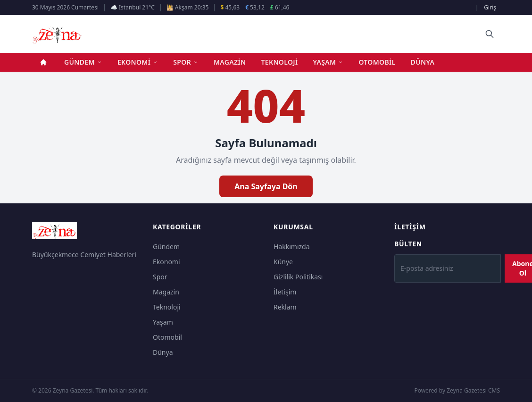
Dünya (423, 62)
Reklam (285, 307)
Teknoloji (280, 62)
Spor (186, 62)
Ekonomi (138, 62)
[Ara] (490, 34)
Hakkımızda (292, 247)
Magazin (230, 62)
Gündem (83, 62)
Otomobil (377, 62)
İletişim (285, 292)
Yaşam (328, 62)
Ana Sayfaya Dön (266, 186)
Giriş (490, 7)
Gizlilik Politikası (298, 277)
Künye (283, 262)
